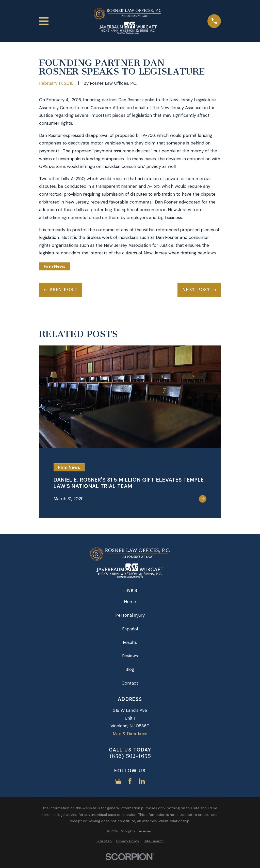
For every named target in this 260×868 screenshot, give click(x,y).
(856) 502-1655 (130, 756)
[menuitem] (104, 841)
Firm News (55, 266)
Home (130, 602)
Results (130, 642)
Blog (130, 669)
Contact (130, 683)
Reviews (130, 656)
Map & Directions (130, 734)
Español (130, 629)
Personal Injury (130, 615)
